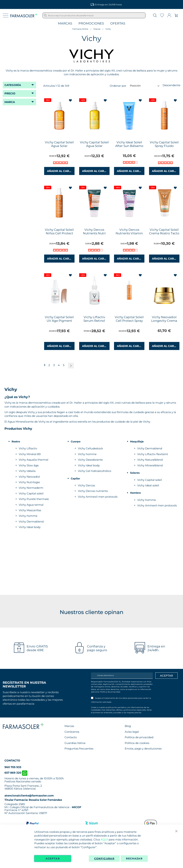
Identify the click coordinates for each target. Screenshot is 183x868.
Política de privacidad (110, 692)
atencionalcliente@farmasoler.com (29, 796)
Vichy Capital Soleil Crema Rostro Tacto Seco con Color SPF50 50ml (164, 235)
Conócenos (72, 732)
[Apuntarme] (166, 676)
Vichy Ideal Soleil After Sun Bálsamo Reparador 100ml (129, 146)
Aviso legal (132, 732)
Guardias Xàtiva (75, 743)
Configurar (104, 859)
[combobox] (94, 15)
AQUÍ (104, 839)
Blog (128, 726)
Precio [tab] (10, 93)
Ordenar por (118, 86)
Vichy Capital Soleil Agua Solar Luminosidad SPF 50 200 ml (59, 148)
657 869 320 (16, 773)
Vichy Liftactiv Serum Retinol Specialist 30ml (94, 321)
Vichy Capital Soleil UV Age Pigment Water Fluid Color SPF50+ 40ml (59, 322)
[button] (71, 101)
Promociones (91, 24)
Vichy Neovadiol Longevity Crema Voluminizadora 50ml (164, 322)
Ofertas (118, 24)
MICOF (77, 807)
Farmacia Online (80, 29)
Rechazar (134, 859)
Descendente (171, 85)
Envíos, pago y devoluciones (143, 749)
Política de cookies (137, 743)
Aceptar (53, 859)
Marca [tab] (10, 102)
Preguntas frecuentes (79, 749)
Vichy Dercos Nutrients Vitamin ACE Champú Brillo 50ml (129, 235)
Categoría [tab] (13, 85)
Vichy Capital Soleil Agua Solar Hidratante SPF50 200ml (94, 148)
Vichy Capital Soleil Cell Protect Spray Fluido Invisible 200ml (129, 322)
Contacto (71, 737)
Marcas (65, 24)
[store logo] (24, 15)
